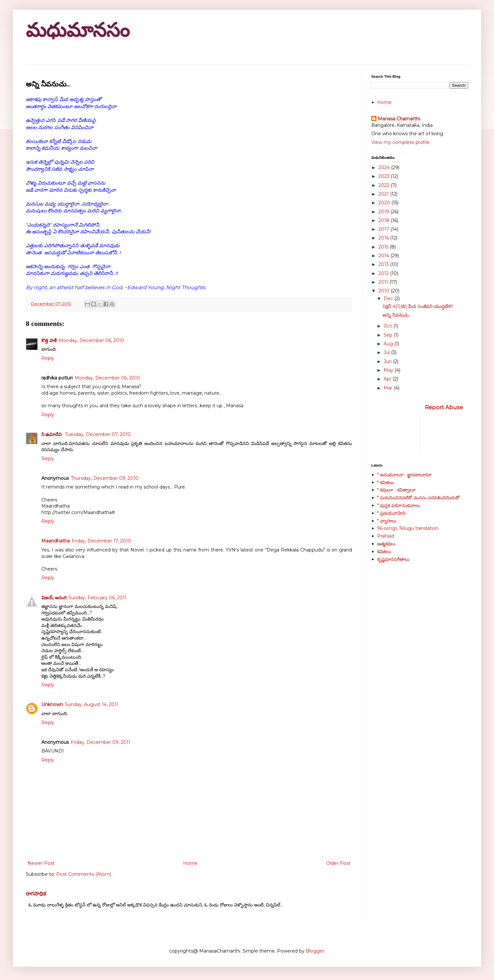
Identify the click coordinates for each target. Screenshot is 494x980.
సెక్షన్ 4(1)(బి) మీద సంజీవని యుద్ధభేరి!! (418, 306)
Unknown (52, 704)
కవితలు (384, 551)
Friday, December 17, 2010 (101, 541)
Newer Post (41, 863)
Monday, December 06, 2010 (92, 340)
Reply (48, 358)
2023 (385, 176)
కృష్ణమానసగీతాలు (393, 559)
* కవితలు (386, 482)
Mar (389, 388)
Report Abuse (444, 407)
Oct (388, 326)
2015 (384, 247)
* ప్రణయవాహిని (391, 513)
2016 (384, 238)
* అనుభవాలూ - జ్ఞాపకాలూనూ (404, 475)
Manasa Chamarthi (399, 119)
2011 (384, 282)
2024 (385, 167)
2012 (384, 273)
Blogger (315, 951)
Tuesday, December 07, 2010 (98, 434)
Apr (388, 379)
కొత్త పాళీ (49, 340)
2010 (385, 291)
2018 (385, 220)
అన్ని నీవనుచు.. (397, 315)
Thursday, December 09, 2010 (105, 478)
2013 (384, 264)
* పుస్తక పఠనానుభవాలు (399, 505)
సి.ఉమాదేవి (52, 434)
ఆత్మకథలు (386, 544)
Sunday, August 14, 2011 (92, 704)
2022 (385, 185)
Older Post (338, 863)
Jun (388, 361)
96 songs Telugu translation (408, 528)
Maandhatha (56, 541)
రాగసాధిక (36, 894)
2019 (384, 212)
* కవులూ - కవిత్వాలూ (396, 490)
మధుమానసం (78, 30)
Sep (389, 335)
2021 (384, 194)
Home (190, 863)
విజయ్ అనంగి (54, 598)
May (389, 370)
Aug (389, 344)
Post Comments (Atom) (84, 874)
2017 (384, 229)
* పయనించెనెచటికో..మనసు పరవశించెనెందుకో (418, 498)
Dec (389, 298)
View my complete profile (401, 142)
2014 (384, 256)
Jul (387, 352)
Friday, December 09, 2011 (101, 742)
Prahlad (386, 536)
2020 (385, 203)
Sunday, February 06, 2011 (98, 598)
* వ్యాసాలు (387, 521)
